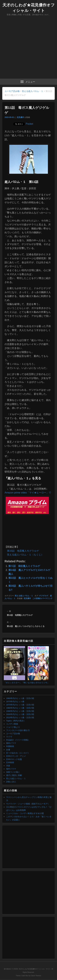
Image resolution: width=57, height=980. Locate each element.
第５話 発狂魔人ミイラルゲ (24, 566)
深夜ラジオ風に (13, 772)
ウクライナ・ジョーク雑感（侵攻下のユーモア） (28, 804)
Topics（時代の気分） (16, 721)
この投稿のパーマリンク (42, 598)
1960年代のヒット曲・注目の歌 (20, 698)
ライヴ (9, 737)
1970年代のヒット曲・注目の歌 (20, 705)
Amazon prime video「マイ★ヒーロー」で (28, 493)
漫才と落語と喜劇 (14, 775)
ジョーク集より (13, 727)
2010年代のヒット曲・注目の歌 (20, 718)
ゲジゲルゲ (44, 596)
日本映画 (10, 762)
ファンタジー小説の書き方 (18, 730)
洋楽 (8, 766)
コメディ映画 (12, 724)
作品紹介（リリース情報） (18, 740)
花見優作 (20, 117)
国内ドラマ (11, 743)
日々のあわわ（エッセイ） (18, 753)
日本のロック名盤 (14, 759)
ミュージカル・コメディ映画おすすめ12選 (25, 813)
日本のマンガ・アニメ (16, 756)
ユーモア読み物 (13, 734)
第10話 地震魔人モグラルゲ (23, 551)
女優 (8, 750)
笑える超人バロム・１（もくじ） (25, 555)
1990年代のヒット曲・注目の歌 (20, 711)
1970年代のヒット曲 (15, 702)
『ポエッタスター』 (13, 683)
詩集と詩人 (11, 782)
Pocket (29, 124)
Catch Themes (36, 976)
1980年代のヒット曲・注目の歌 (20, 708)
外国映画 (10, 746)
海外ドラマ (11, 769)
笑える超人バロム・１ (24, 596)
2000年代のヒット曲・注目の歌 (20, 714)
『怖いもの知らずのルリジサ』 (35, 683)
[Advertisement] (28, 49)
